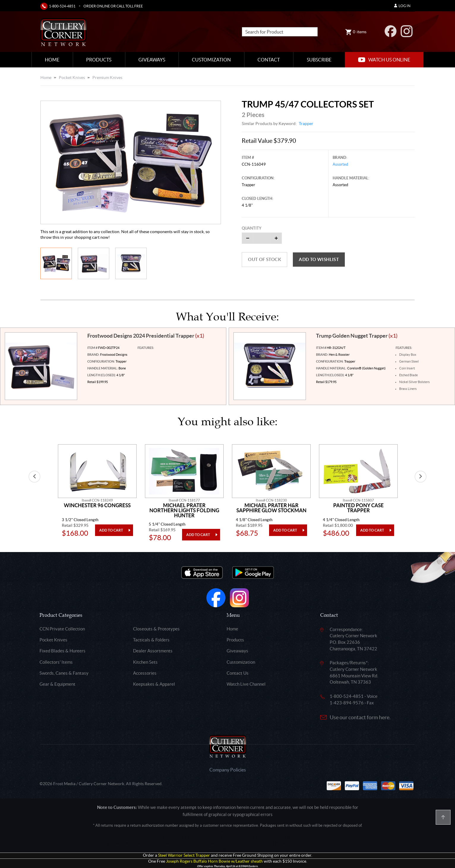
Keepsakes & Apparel (154, 684)
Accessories (145, 673)
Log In (402, 6)
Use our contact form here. (360, 717)
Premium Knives (107, 78)
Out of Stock (264, 259)
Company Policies (228, 770)
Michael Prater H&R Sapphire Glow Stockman (271, 508)
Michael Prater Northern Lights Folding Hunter (184, 510)
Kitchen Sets (145, 662)
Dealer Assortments (153, 651)
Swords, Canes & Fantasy (64, 673)
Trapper (306, 124)
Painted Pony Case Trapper (358, 508)
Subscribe (319, 60)
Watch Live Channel (246, 684)
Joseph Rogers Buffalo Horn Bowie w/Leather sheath (214, 861)
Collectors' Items (56, 662)
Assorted (340, 164)
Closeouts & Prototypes (156, 629)
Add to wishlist (319, 259)
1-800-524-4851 (62, 6)
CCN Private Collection (62, 629)
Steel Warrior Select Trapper (184, 855)
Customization (211, 60)
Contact (269, 60)
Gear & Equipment (57, 684)
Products (99, 60)
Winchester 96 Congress (97, 505)
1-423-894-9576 (347, 703)
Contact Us (238, 673)
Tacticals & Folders (151, 640)
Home (52, 60)
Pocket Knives (72, 78)
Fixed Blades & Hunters (63, 651)
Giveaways (152, 60)
